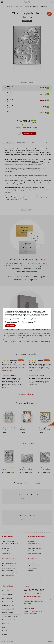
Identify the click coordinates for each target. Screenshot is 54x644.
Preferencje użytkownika (31, 319)
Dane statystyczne (30, 322)
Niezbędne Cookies (13, 319)
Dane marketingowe (13, 322)
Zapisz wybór (10, 326)
